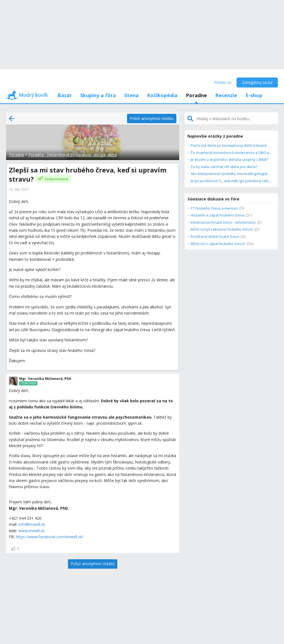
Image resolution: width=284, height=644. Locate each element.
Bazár (65, 95)
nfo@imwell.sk (32, 524)
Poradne (196, 95)
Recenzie (226, 95)
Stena (131, 95)
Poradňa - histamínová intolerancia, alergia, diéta (72, 155)
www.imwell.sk (31, 531)
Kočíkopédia (162, 95)
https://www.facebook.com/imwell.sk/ (50, 537)
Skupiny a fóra (98, 95)
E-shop (254, 95)
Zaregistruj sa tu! (257, 82)
